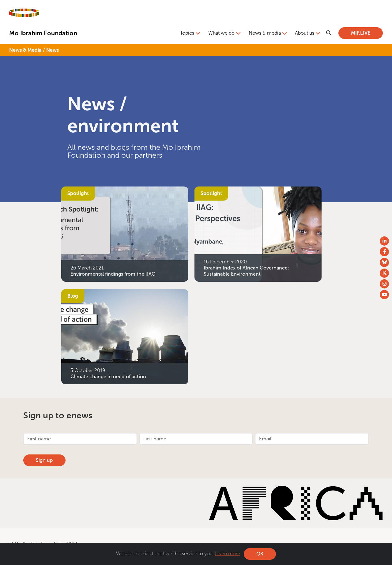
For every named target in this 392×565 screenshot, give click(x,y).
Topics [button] (187, 33)
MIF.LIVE (361, 33)
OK (260, 554)
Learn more (228, 554)
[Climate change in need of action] (125, 336)
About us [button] (305, 33)
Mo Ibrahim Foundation (43, 33)
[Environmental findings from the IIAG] (125, 234)
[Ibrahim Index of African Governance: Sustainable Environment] (258, 234)
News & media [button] (265, 33)
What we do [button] (221, 33)
